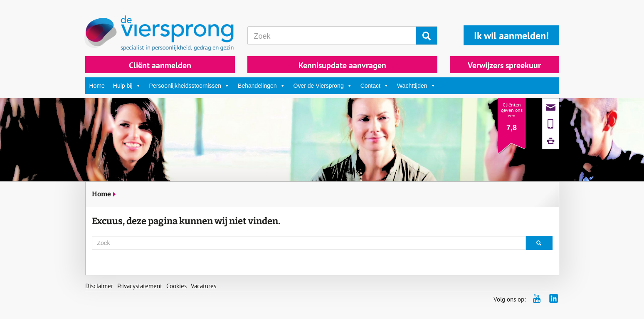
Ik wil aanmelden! (511, 36)
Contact (375, 86)
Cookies (176, 286)
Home (97, 86)
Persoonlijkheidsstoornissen (190, 86)
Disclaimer (99, 286)
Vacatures (204, 286)
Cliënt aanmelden (160, 65)
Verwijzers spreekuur (504, 65)
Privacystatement (140, 286)
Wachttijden (416, 86)
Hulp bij (127, 86)
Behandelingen (261, 86)
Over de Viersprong (323, 86)
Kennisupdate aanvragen (342, 65)
